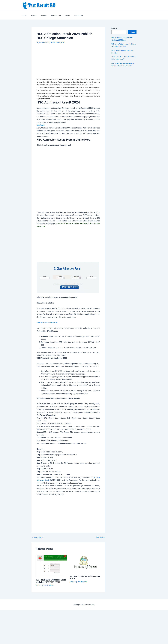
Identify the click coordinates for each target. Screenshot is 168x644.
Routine (41, 15)
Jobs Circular (53, 15)
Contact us (74, 15)
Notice (64, 15)
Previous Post (38, 538)
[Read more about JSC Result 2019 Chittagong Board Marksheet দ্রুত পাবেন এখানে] (51, 566)
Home (24, 15)
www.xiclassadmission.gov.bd (48, 323)
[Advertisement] (68, 62)
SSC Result (41, 125)
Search (114, 28)
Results (32, 15)
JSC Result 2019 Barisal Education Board (81, 577)
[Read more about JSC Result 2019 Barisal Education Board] (85, 564)
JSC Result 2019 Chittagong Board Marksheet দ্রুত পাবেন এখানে (49, 582)
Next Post (100, 538)
